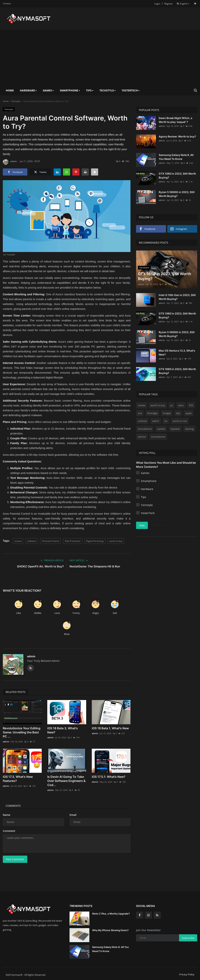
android (142, 421)
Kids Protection (73, 541)
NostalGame (145, 429)
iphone (142, 437)
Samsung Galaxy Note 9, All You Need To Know (176, 157)
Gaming (189, 429)
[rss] (157, 915)
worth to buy (116, 541)
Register (169, 4)
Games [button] (48, 90)
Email (73, 815)
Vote (142, 525)
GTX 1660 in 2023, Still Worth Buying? (177, 371)
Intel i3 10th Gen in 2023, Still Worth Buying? (177, 297)
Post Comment (15, 859)
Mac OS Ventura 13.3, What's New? (177, 353)
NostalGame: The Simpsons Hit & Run (95, 566)
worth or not (180, 421)
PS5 (191, 405)
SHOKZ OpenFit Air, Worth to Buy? (40, 566)
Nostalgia (152, 413)
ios (166, 421)
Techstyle (16, 101)
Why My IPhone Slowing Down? (110, 930)
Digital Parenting (95, 541)
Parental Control (51, 541)
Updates (175, 429)
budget (167, 413)
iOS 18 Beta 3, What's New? (63, 730)
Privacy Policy (187, 974)
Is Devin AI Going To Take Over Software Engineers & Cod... (66, 781)
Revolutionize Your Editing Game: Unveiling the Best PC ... (22, 732)
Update (161, 429)
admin (10, 162)
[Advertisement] (100, 58)
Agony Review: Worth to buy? (177, 136)
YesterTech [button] (131, 90)
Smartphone (158, 437)
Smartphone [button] (70, 90)
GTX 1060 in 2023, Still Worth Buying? (177, 176)
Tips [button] (90, 90)
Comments (13, 806)
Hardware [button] (28, 90)
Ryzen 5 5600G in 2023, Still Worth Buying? (177, 194)
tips (178, 413)
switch (156, 421)
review (18, 541)
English (183, 4)
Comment (9, 831)
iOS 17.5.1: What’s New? (109, 777)
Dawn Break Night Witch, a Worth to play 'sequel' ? (175, 120)
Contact (7, 3)
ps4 (140, 413)
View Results (159, 525)
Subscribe (188, 938)
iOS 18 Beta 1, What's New (110, 728)
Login (157, 4)
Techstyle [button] (108, 90)
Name (7, 815)
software (32, 541)
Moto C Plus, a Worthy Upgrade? (111, 914)
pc (172, 405)
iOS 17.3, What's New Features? (18, 779)
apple (189, 413)
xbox (181, 405)
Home (10, 90)
